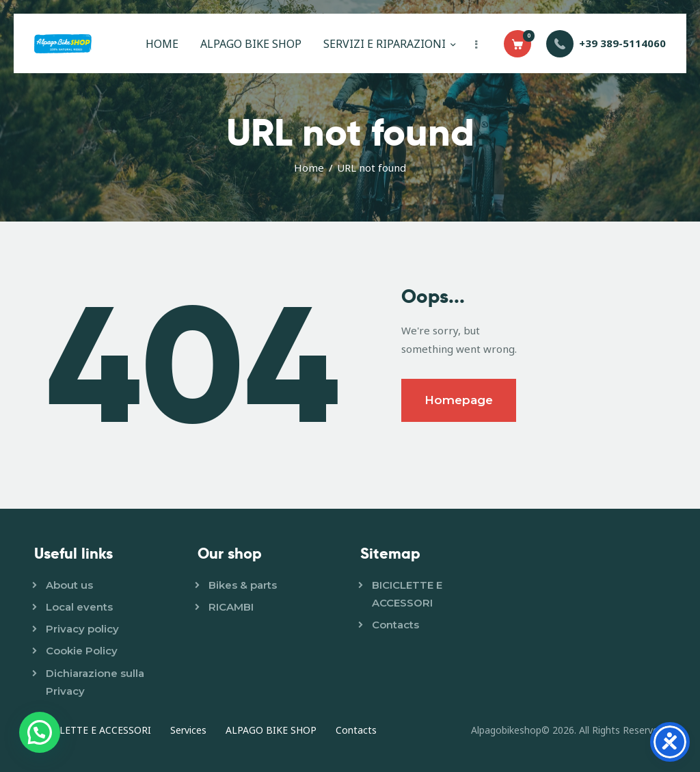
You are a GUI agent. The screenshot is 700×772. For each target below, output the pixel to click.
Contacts (395, 625)
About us (69, 585)
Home (309, 168)
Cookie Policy (82, 651)
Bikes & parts (243, 585)
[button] (40, 732)
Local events (79, 607)
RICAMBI (231, 607)
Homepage (459, 400)
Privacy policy (82, 629)
